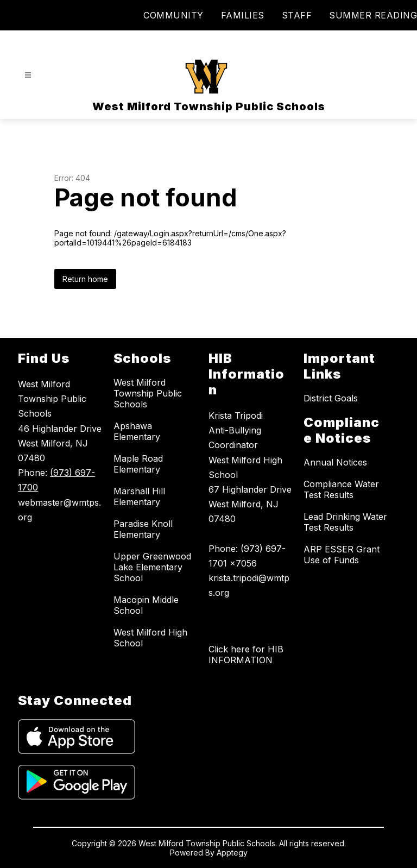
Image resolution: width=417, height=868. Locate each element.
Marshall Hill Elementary (139, 496)
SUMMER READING (373, 15)
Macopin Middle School (146, 605)
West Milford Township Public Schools (148, 393)
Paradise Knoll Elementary (143, 529)
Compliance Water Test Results (341, 489)
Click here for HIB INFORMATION (246, 655)
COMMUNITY (173, 15)
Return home (85, 279)
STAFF (297, 15)
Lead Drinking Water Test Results (345, 522)
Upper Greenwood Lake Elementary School (152, 567)
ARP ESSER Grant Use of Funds (342, 555)
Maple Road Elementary (138, 464)
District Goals (331, 398)
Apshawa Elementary (137, 431)
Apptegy (232, 853)
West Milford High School (150, 638)
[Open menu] (28, 75)
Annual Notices (335, 462)
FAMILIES (243, 15)
